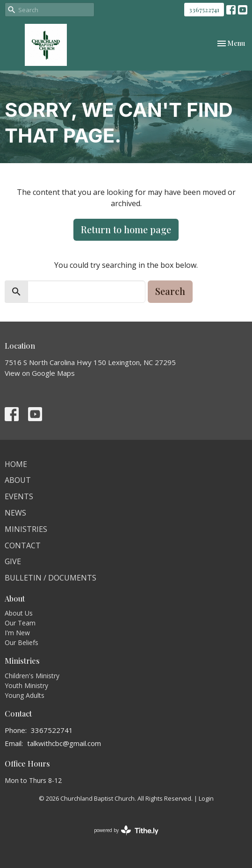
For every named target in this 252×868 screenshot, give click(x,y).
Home (16, 464)
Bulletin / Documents (50, 578)
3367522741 (204, 10)
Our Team (20, 623)
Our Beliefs (22, 642)
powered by (126, 830)
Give (13, 561)
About (18, 480)
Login (206, 798)
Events (19, 496)
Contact (23, 545)
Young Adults (25, 695)
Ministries (26, 529)
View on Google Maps (40, 373)
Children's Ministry (32, 676)
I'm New (17, 633)
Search (170, 291)
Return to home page (126, 229)
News (15, 513)
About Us (19, 613)
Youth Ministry (26, 685)
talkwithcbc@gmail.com (64, 743)
